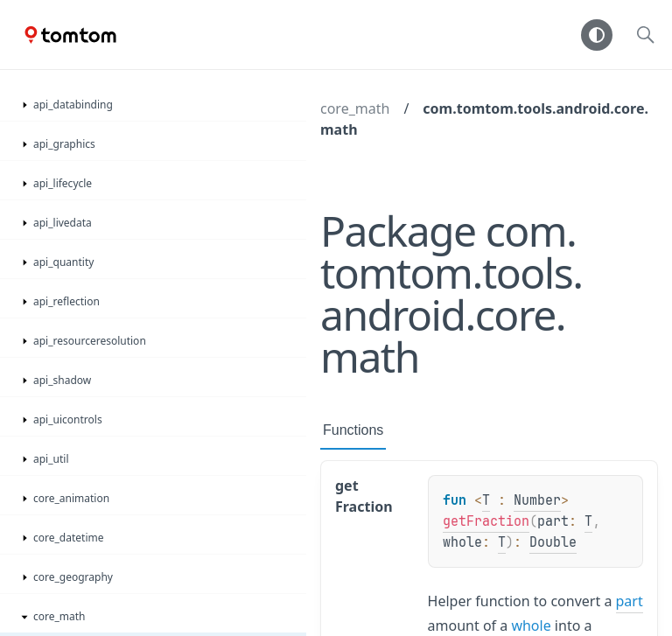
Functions (353, 430)
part (630, 601)
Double (553, 542)
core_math (355, 108)
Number (537, 500)
